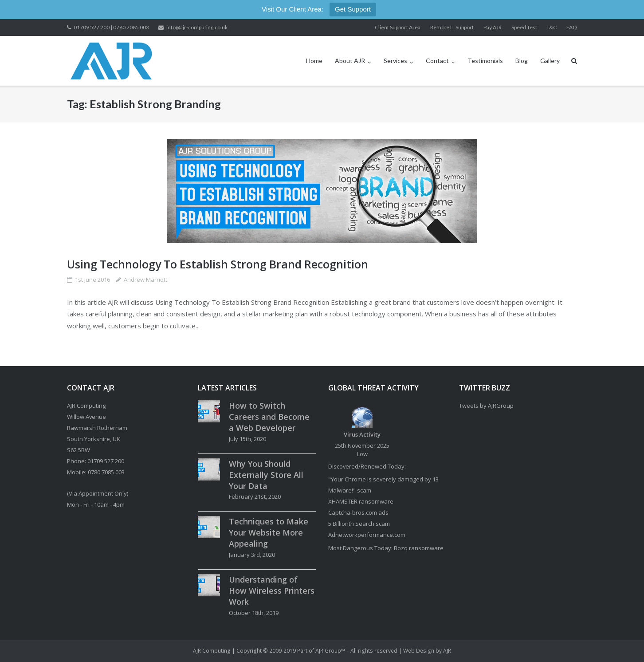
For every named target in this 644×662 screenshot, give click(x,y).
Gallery (550, 61)
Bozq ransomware (419, 548)
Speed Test (524, 27)
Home (314, 61)
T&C (552, 27)
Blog (522, 61)
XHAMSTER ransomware (361, 501)
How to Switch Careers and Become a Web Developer (269, 417)
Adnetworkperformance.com (367, 535)
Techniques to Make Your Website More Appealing (269, 532)
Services (395, 61)
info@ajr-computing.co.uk (197, 27)
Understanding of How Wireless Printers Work (272, 591)
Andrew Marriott (145, 280)
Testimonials (485, 61)
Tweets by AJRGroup (486, 406)
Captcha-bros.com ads (358, 512)
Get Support (353, 9)
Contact (437, 61)
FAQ (572, 27)
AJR (447, 651)
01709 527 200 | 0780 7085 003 (111, 27)
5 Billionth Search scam (359, 524)
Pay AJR (493, 27)
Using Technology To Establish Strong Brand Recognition (218, 264)
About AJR (350, 61)
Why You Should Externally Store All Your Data (266, 475)
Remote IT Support (452, 27)
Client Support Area (398, 27)
